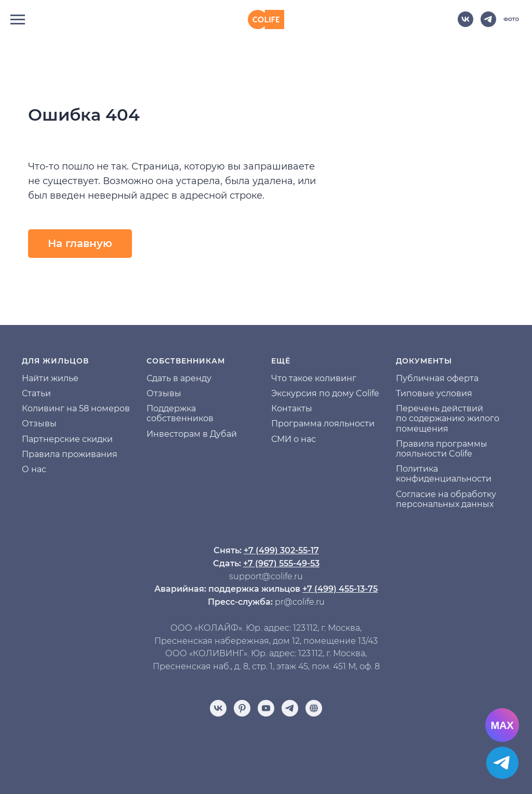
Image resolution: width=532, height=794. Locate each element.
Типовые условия (434, 393)
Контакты (292, 408)
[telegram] (488, 24)
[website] (511, 24)
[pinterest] (242, 708)
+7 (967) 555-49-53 (281, 563)
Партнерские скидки (67, 439)
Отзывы (39, 424)
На (28, 378)
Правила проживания (70, 454)
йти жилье (56, 378)
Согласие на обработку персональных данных (446, 499)
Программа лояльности (323, 424)
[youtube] (266, 708)
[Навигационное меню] (18, 20)
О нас (34, 469)
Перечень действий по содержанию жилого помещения (448, 418)
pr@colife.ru (300, 602)
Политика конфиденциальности (444, 474)
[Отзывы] (314, 708)
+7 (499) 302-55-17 (281, 550)
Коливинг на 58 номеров (76, 408)
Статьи (36, 393)
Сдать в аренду (179, 378)
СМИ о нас (294, 439)
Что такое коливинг (314, 378)
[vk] (465, 24)
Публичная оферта (437, 378)
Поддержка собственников (180, 413)
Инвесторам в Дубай (192, 434)
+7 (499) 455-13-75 (340, 589)
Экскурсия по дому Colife (325, 393)
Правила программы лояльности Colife (442, 449)
